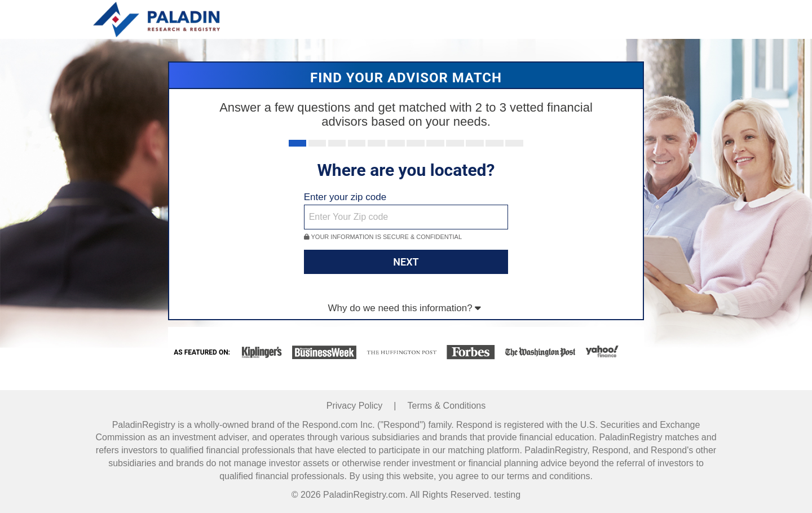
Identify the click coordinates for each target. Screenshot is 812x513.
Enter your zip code (345, 197)
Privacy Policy (355, 406)
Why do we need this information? (405, 308)
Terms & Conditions (447, 406)
